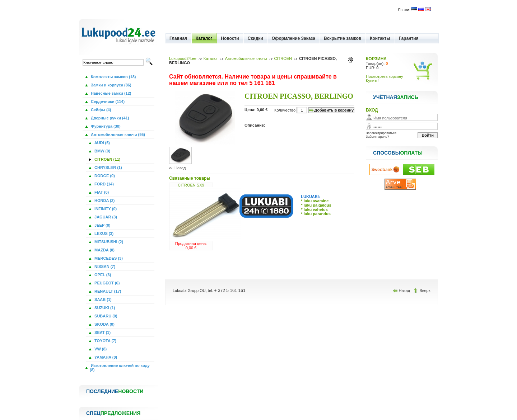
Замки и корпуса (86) (111, 85)
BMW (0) (102, 151)
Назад (180, 168)
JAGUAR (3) (105, 217)
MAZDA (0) (104, 250)
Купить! (373, 81)
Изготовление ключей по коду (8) (120, 368)
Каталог (204, 38)
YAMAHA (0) (105, 357)
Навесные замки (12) (111, 93)
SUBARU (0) (105, 316)
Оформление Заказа (294, 38)
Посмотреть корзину (385, 76)
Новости (230, 38)
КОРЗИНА (376, 59)
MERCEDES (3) (108, 258)
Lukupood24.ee (183, 58)
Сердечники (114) (107, 102)
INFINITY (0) (105, 209)
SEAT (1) (102, 332)
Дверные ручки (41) (110, 118)
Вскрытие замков (343, 38)
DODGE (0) (104, 176)
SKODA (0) (104, 324)
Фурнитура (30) (105, 126)
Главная (178, 38)
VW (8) (100, 349)
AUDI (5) (102, 143)
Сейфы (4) (100, 110)
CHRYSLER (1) (108, 167)
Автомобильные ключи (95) (117, 135)
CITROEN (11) (107, 159)
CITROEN (283, 58)
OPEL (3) (102, 275)
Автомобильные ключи (246, 58)
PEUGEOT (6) (106, 283)
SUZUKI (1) (104, 308)
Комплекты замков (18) (113, 77)
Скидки (255, 38)
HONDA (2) (104, 200)
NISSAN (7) (104, 266)
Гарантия (409, 38)
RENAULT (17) (107, 291)
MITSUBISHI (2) (108, 242)
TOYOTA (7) (105, 341)
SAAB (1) (103, 299)
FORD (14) (104, 184)
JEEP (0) (102, 225)
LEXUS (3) (103, 233)
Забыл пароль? (377, 137)
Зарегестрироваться (381, 133)
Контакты (380, 38)
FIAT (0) (101, 192)
